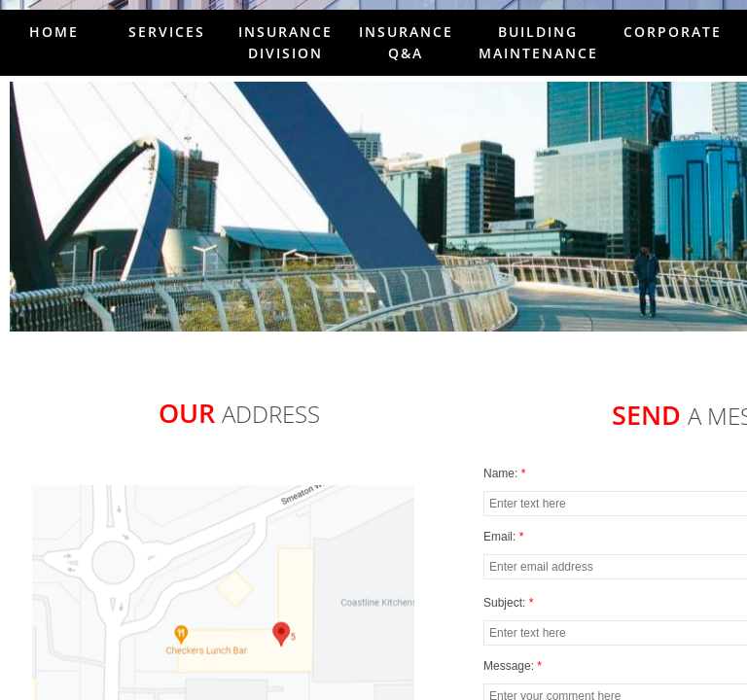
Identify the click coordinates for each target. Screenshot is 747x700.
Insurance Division (285, 42)
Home (54, 32)
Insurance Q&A (406, 42)
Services (167, 32)
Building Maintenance (538, 42)
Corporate (673, 32)
